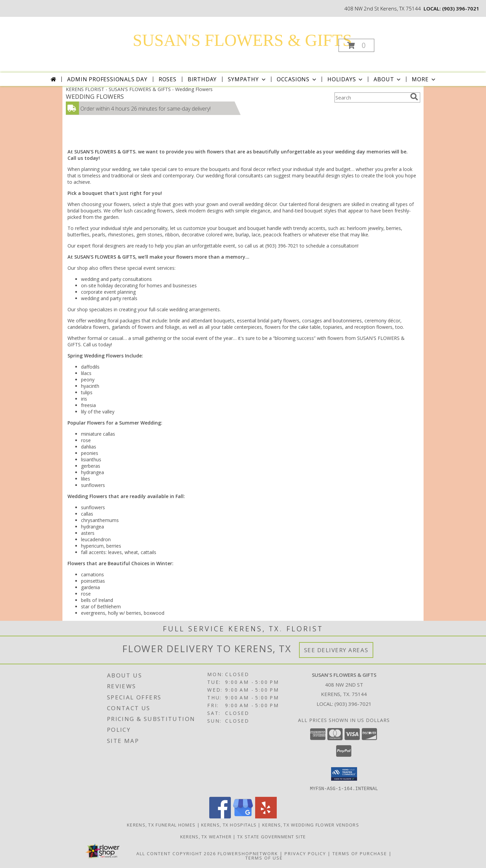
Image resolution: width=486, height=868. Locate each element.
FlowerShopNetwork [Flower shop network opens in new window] (248, 853)
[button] (356, 45)
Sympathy (247, 79)
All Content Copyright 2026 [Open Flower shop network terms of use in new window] (176, 853)
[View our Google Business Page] (243, 816)
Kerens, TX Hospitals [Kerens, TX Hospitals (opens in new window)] (229, 824)
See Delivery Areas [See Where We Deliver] (336, 650)
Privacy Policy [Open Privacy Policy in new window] (305, 853)
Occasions (297, 79)
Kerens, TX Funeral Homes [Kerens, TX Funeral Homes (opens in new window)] (161, 824)
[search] (414, 97)
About (388, 79)
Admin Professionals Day (107, 79)
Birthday (202, 79)
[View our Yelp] (266, 816)
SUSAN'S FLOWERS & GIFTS (242, 40)
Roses (168, 79)
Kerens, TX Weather (206, 836)
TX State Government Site (272, 836)
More (424, 79)
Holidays (346, 79)
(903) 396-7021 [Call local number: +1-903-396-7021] (461, 8)
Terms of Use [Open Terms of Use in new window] (264, 858)
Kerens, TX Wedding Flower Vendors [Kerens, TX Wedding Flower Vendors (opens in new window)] (311, 824)
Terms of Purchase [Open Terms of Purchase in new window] (360, 853)
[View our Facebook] (220, 816)
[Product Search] (371, 97)
